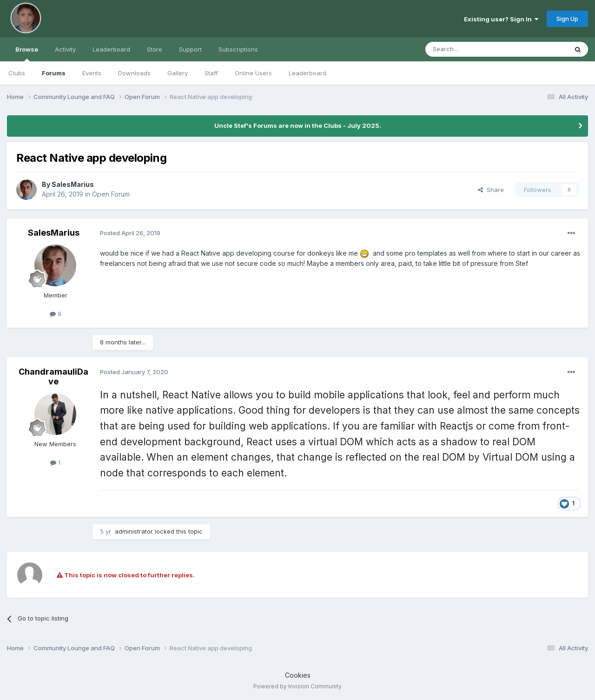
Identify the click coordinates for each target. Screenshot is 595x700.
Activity (65, 49)
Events (92, 73)
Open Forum (111, 194)
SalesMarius (73, 184)
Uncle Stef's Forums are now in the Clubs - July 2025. (298, 125)
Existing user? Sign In (501, 19)
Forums (54, 73)
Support (190, 49)
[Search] (473, 49)
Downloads (134, 73)
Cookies (298, 675)
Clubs (17, 73)
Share (491, 190)
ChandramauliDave (53, 377)
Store (155, 49)
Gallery (178, 73)
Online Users (253, 73)
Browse (27, 53)
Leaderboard (307, 73)
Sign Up (567, 19)
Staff (211, 73)
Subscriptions (238, 49)
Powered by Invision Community (297, 686)
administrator (134, 531)
